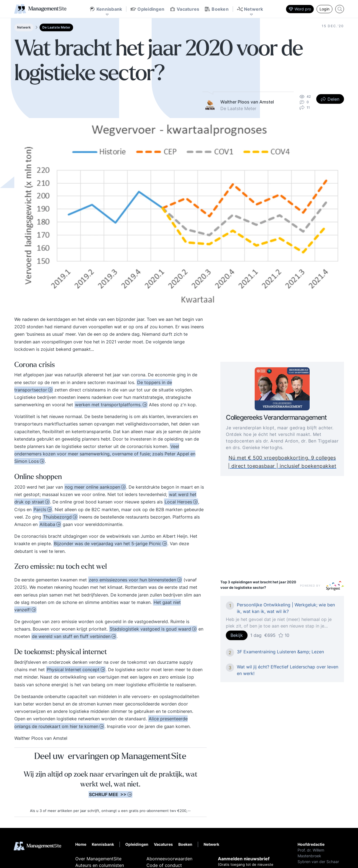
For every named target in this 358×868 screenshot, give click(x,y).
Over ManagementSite (98, 859)
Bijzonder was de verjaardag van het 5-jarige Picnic (108, 544)
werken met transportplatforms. (108, 405)
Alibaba (47, 524)
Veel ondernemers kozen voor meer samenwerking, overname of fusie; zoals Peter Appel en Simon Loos (105, 454)
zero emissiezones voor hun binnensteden (132, 580)
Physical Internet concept (73, 670)
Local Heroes (178, 502)
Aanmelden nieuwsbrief (244, 859)
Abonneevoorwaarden (169, 859)
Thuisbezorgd (57, 517)
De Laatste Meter (56, 27)
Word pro (300, 9)
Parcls (40, 509)
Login (324, 9)
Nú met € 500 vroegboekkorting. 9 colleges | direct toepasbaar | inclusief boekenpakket (285, 462)
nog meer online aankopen (92, 487)
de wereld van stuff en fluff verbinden (71, 636)
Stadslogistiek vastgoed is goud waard (150, 629)
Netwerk (24, 27)
